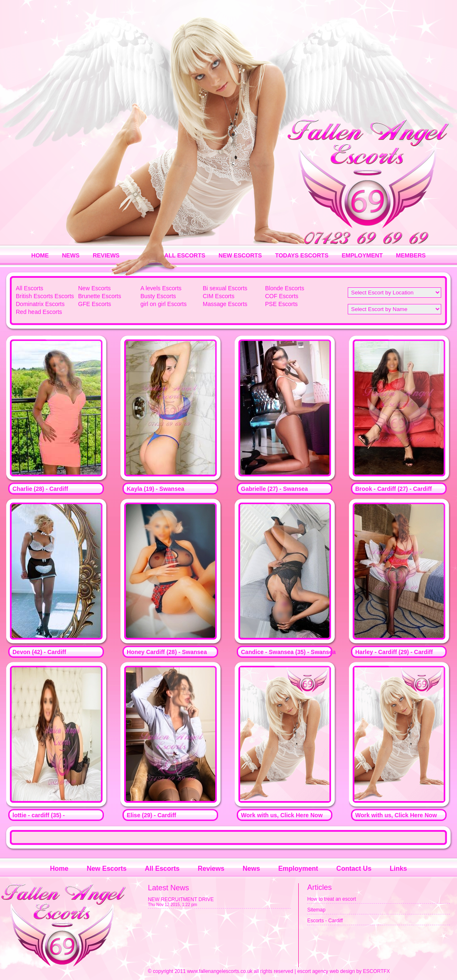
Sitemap (316, 910)
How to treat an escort (331, 899)
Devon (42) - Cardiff (39, 652)
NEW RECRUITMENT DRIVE (181, 899)
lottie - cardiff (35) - (39, 815)
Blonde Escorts (285, 288)
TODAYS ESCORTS (302, 255)
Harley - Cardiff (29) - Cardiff (394, 652)
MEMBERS (411, 255)
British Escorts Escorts (45, 296)
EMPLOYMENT (362, 255)
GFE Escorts (95, 304)
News (251, 869)
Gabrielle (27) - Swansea (274, 489)
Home (59, 869)
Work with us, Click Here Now (282, 815)
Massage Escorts (225, 304)
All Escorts (29, 288)
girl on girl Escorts (163, 304)
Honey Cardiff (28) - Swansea (167, 652)
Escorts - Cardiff (325, 921)
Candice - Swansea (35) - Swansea (288, 652)
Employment (298, 869)
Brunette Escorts (100, 296)
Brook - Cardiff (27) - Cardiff (393, 489)
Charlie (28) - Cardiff (40, 489)
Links (398, 869)
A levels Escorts (161, 288)
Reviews (211, 869)
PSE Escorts (281, 304)
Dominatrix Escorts (40, 304)
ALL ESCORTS (185, 255)
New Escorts (95, 288)
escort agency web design (326, 971)
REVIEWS (106, 255)
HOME (40, 255)
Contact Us (354, 869)
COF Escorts (282, 296)
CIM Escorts (219, 296)
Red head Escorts (39, 312)
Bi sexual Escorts (225, 288)
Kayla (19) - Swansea (156, 489)
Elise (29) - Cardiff (151, 815)
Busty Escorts (158, 296)
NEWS (71, 255)
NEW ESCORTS (240, 255)
